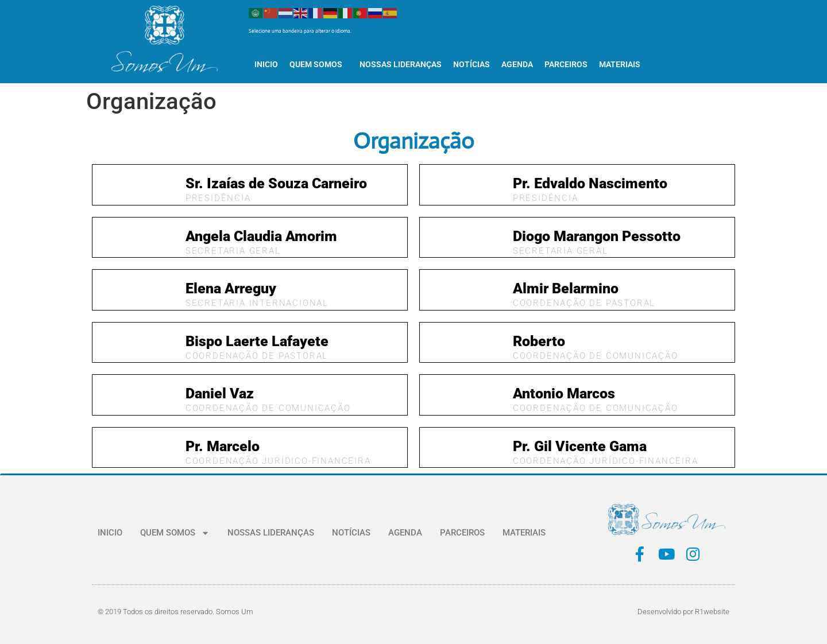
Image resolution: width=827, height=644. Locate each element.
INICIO (266, 64)
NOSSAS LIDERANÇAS (401, 64)
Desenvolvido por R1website (683, 612)
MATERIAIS (620, 64)
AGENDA (517, 64)
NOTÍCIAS (472, 64)
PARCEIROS (566, 64)
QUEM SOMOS (319, 64)
